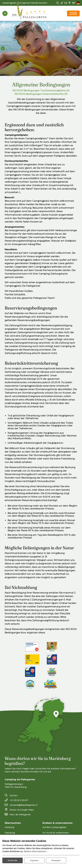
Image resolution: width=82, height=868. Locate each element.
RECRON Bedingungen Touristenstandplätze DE (41, 91)
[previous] (3, 48)
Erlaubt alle (13, 860)
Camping (9, 827)
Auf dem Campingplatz (54, 827)
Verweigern (56, 860)
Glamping (10, 833)
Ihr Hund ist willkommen (56, 833)
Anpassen (34, 860)
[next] (79, 48)
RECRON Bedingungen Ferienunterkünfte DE (41, 94)
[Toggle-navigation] (5, 13)
